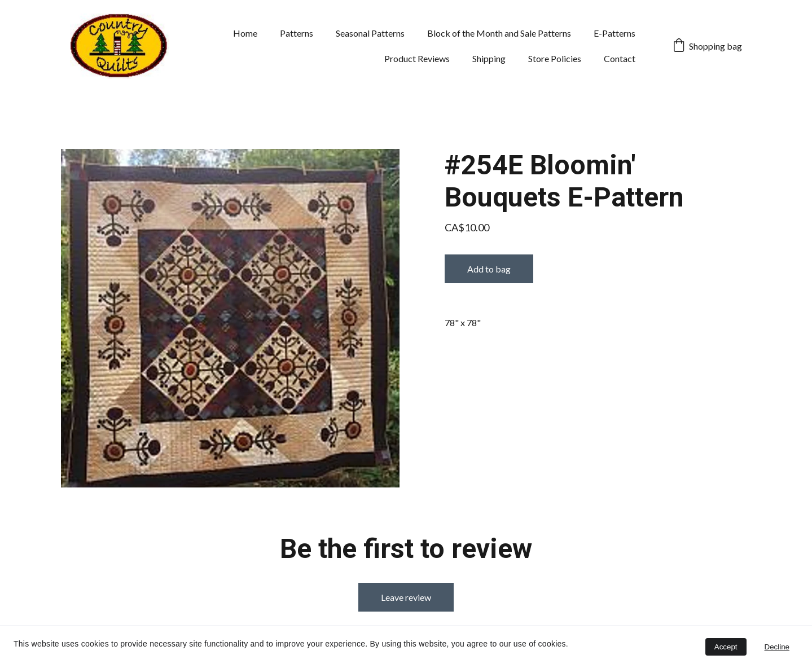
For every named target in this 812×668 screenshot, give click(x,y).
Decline (777, 647)
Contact (620, 58)
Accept (726, 647)
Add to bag (489, 269)
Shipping (489, 58)
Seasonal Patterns (370, 33)
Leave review (406, 597)
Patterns (297, 33)
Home (245, 33)
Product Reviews (417, 58)
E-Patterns (615, 33)
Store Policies (555, 58)
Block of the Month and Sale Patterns (499, 33)
